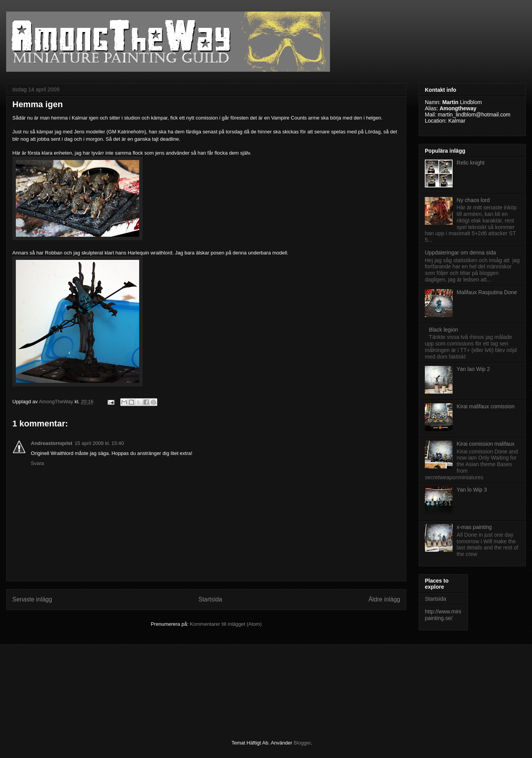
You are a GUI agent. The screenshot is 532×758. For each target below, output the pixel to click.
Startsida (210, 599)
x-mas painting (474, 527)
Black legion (444, 330)
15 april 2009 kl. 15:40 (99, 443)
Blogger (302, 743)
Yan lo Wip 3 (472, 490)
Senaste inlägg (32, 599)
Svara (37, 463)
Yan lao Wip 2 (473, 369)
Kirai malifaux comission (486, 406)
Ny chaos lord (473, 200)
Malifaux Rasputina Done (487, 292)
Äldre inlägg (384, 599)
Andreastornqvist (52, 443)
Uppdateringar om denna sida (460, 253)
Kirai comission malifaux (486, 444)
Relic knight (471, 163)
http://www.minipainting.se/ (443, 615)
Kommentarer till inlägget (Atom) (226, 624)
